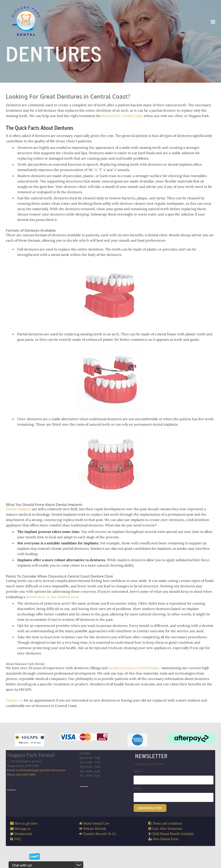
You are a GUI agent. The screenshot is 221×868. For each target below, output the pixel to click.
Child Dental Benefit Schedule (172, 847)
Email (139, 802)
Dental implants (20, 515)
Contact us (16, 713)
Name (139, 784)
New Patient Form (165, 852)
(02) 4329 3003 (27, 790)
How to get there (27, 837)
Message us (23, 842)
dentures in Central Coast (123, 117)
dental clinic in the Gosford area (53, 603)
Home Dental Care (96, 837)
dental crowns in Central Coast (134, 681)
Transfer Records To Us (100, 847)
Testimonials (24, 847)
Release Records (95, 842)
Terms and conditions (167, 837)
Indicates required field (151, 777)
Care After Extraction (166, 842)
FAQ (18, 852)
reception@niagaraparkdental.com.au (42, 785)
